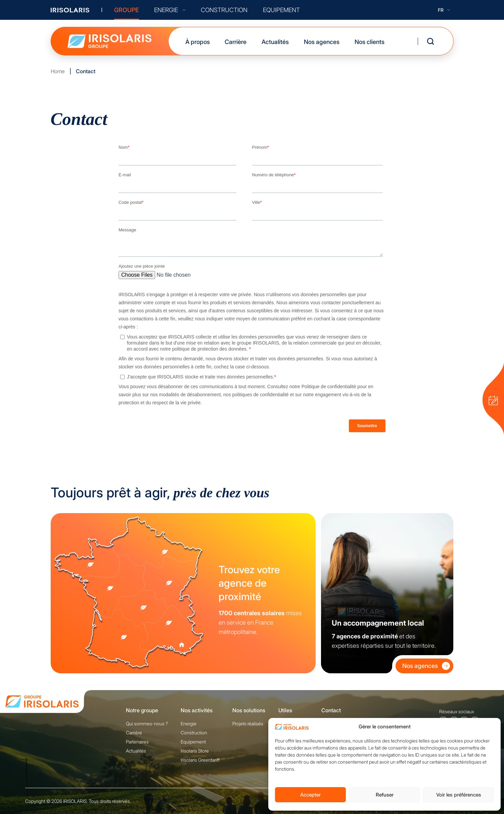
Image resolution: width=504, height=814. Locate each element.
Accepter (310, 795)
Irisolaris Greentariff (200, 760)
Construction (194, 733)
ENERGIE (170, 10)
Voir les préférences (459, 795)
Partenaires (137, 742)
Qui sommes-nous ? (147, 723)
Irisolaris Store (195, 751)
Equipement (193, 742)
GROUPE (127, 10)
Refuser (385, 795)
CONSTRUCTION (224, 10)
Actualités (275, 42)
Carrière (236, 42)
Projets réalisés (248, 723)
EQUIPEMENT (281, 10)
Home (58, 71)
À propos (198, 42)
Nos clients (370, 42)
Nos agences (322, 42)
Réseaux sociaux (457, 711)
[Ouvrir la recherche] (430, 41)
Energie (189, 723)
